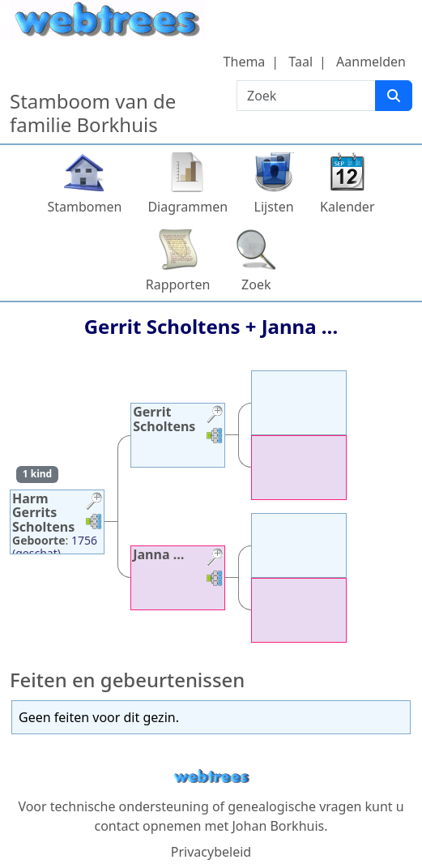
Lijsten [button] (274, 207)
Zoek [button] (256, 284)
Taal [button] (301, 62)
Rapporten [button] (178, 284)
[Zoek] (394, 96)
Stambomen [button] (84, 207)
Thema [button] (245, 62)
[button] (94, 503)
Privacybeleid (211, 852)
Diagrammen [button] (188, 207)
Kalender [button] (347, 207)
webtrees (211, 777)
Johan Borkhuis (278, 826)
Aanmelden (371, 62)
